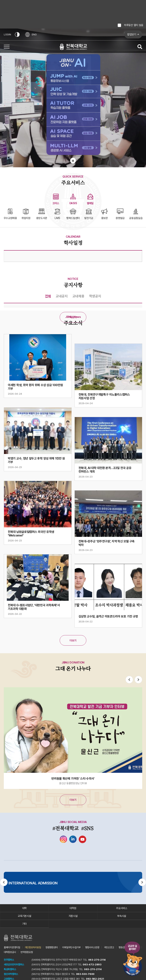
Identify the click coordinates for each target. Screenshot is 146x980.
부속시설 (122, 916)
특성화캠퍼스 (10, 969)
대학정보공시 (10, 952)
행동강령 (123, 947)
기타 (24, 924)
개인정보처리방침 (33, 947)
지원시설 (73, 916)
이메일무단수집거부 (71, 947)
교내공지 (62, 296)
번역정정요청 (27, 952)
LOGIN (7, 35)
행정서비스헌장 (92, 947)
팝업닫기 (132, 34)
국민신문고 (109, 947)
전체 (48, 296)
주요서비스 (122, 908)
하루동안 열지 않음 (134, 25)
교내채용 (78, 296)
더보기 (73, 317)
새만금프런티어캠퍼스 (14, 965)
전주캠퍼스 (9, 960)
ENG (31, 35)
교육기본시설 (24, 916)
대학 (24, 908)
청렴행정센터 (52, 947)
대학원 (73, 908)
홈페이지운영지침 (12, 947)
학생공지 (95, 296)
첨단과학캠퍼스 (11, 974)
